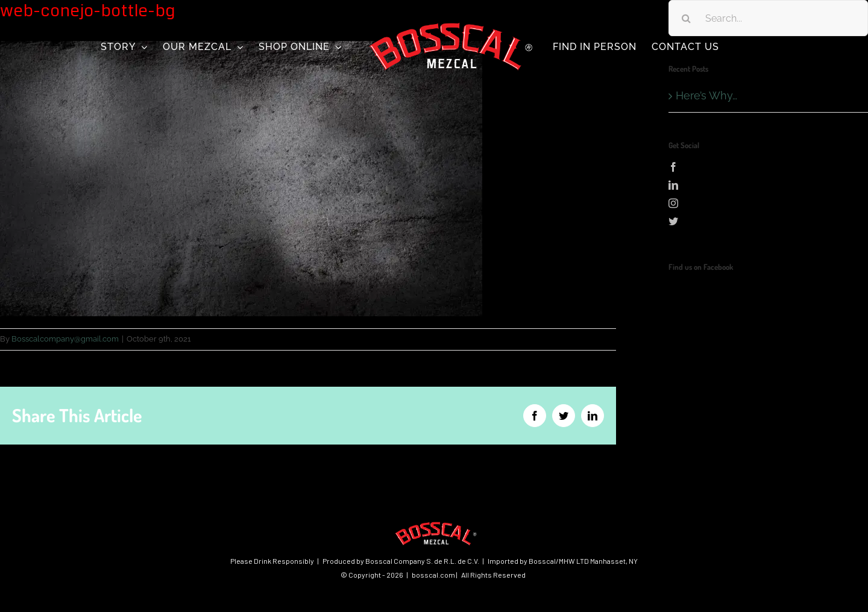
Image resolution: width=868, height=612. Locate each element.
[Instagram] (768, 203)
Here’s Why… (706, 95)
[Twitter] (768, 221)
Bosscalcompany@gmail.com (65, 339)
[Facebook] (768, 167)
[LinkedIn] (768, 185)
